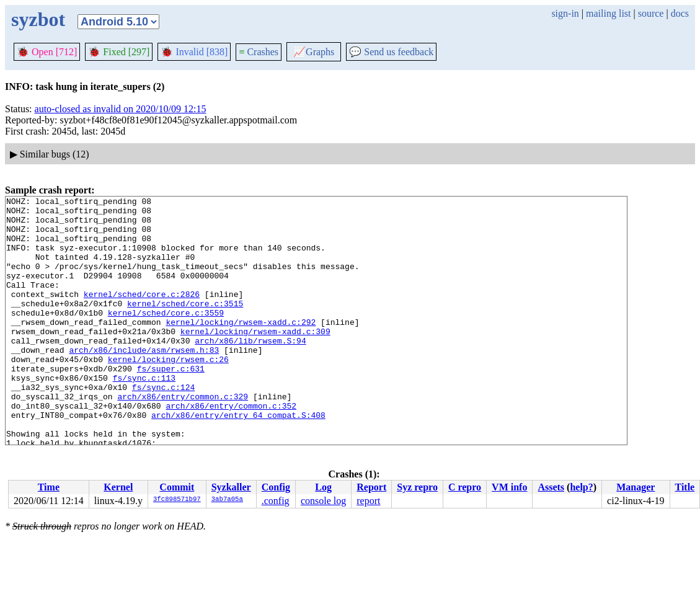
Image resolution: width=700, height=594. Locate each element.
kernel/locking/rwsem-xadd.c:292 (241, 348)
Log (323, 487)
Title (684, 487)
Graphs (314, 52)
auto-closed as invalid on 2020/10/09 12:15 (121, 109)
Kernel (118, 487)
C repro (465, 487)
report (368, 501)
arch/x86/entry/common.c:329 (183, 437)
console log (323, 501)
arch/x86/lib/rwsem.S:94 (250, 370)
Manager (636, 487)
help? (581, 487)
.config (276, 501)
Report (371, 487)
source (651, 13)
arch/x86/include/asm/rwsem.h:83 (144, 381)
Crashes (259, 52)
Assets (551, 487)
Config (276, 487)
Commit (177, 487)
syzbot (38, 19)
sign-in (565, 13)
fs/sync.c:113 (144, 415)
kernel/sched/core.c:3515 (185, 326)
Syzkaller (231, 487)
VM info (509, 487)
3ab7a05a (227, 500)
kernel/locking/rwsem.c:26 (168, 392)
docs (680, 13)
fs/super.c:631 (171, 404)
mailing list (608, 13)
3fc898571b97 (177, 500)
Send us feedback (391, 52)
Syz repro (417, 487)
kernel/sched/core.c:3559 (166, 337)
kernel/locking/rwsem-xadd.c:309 (255, 359)
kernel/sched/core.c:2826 (142, 314)
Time (49, 487)
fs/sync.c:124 (163, 426)
